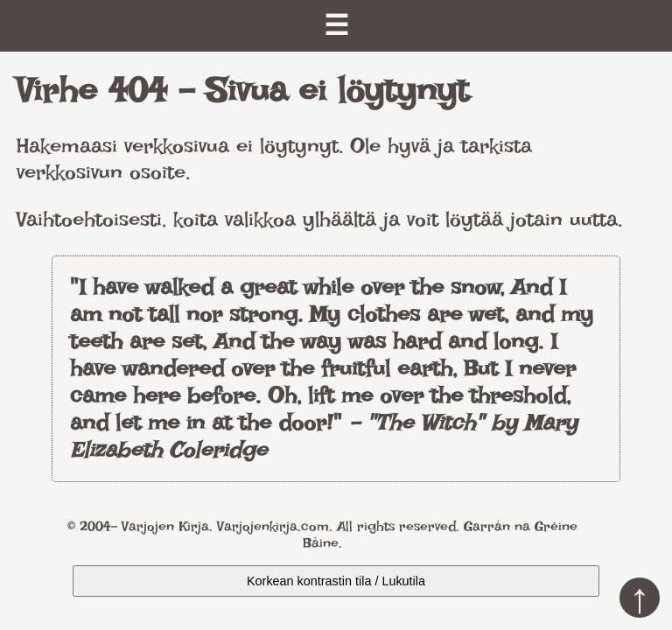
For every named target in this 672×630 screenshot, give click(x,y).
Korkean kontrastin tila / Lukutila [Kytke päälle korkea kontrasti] (336, 581)
